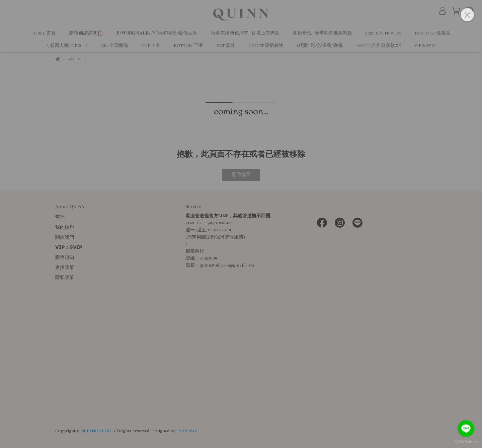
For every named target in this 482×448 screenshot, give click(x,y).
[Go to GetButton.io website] (466, 441)
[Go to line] (466, 429)
